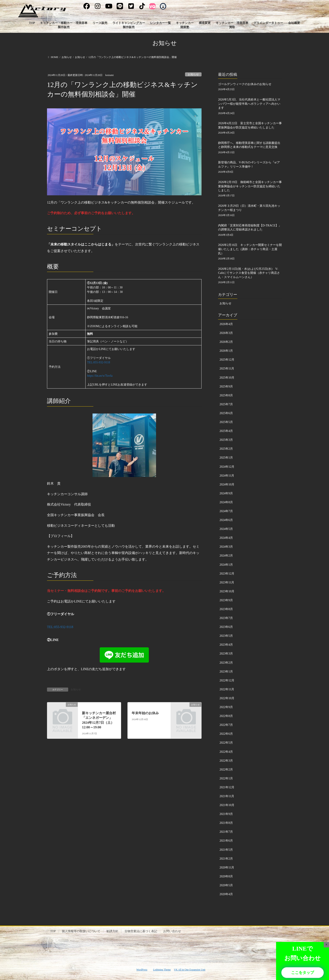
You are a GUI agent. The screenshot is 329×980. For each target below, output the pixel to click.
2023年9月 (226, 600)
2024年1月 (226, 565)
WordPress (142, 970)
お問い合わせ (172, 931)
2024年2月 (226, 556)
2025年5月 (226, 422)
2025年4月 (226, 431)
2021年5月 (226, 850)
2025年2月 (226, 449)
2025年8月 (226, 395)
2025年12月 (227, 360)
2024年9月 (226, 493)
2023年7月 (226, 618)
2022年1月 (226, 778)
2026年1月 (226, 351)
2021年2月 (226, 859)
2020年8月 (226, 876)
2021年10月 (227, 805)
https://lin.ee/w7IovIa (100, 376)
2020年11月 (227, 868)
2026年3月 (226, 333)
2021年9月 (226, 814)
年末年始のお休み (145, 713)
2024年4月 (226, 538)
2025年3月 (226, 440)
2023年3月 (226, 654)
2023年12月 (227, 574)
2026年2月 (226, 342)
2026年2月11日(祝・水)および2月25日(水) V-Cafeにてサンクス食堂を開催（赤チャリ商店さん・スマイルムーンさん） (249, 273)
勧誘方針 (112, 931)
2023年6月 (226, 627)
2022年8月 (226, 716)
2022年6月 (226, 734)
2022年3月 (226, 761)
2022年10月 (227, 698)
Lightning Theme (162, 970)
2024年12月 (227, 467)
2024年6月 (226, 520)
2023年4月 (226, 645)
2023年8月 (226, 609)
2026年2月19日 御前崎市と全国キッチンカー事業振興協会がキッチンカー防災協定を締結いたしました (250, 186)
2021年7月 (226, 832)
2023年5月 (226, 636)
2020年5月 (226, 885)
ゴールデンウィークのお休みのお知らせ (245, 84)
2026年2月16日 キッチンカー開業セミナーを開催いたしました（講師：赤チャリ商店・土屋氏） (250, 249)
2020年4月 (226, 894)
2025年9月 (226, 387)
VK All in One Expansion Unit (190, 970)
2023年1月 (226, 672)
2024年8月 (226, 502)
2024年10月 (227, 484)
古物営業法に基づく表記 (141, 931)
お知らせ (193, 74)
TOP (53, 931)
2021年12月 (227, 787)
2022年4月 (226, 752)
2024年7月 (226, 511)
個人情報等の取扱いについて (81, 931)
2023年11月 (227, 582)
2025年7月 (226, 404)
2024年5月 (226, 529)
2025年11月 (227, 369)
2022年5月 (226, 743)
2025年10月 (227, 378)
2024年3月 (226, 547)
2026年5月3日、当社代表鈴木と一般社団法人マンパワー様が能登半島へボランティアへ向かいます (249, 104)
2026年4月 (226, 324)
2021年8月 (226, 823)
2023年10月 (227, 591)
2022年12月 (227, 680)
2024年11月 (227, 476)
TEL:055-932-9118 (98, 362)
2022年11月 (227, 689)
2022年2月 (226, 770)
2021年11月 (227, 796)
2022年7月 (226, 725)
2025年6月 (226, 413)
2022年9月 (226, 707)
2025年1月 (226, 458)
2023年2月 (226, 663)
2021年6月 (226, 841)
